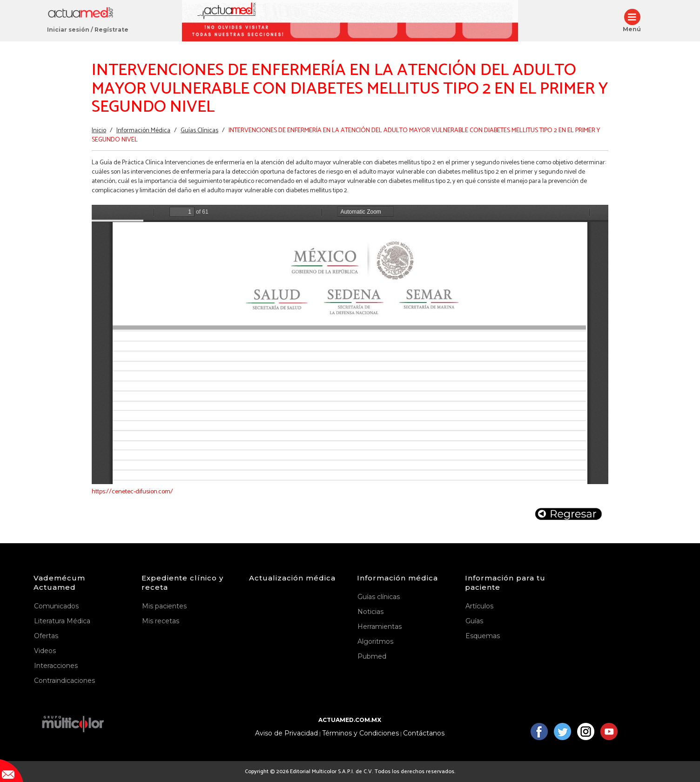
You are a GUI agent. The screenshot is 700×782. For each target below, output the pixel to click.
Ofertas (46, 636)
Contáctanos (424, 733)
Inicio (99, 131)
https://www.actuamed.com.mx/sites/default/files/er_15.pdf (350, 344)
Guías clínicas (379, 597)
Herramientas (380, 627)
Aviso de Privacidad (286, 733)
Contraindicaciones (64, 681)
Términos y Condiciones (360, 733)
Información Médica (143, 131)
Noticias (370, 612)
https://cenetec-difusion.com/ (132, 492)
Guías (474, 621)
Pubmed (372, 656)
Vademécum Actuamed (59, 583)
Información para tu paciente (505, 583)
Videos (45, 651)
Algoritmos (375, 641)
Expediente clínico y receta (182, 583)
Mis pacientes (164, 606)
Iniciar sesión (68, 30)
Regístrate (111, 30)
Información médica (397, 578)
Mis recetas (161, 621)
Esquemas (483, 636)
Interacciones (56, 666)
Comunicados (56, 606)
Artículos (479, 606)
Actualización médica (292, 578)
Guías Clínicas (199, 131)
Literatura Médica (62, 621)
